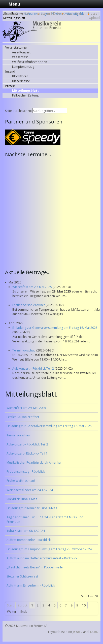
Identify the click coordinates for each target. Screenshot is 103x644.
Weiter (12, 612)
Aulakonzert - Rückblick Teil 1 (27, 453)
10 (84, 605)
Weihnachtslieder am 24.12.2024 (30, 490)
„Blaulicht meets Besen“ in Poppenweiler (35, 567)
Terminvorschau (24, 350)
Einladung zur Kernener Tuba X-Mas (32, 508)
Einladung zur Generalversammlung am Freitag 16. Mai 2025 (55, 328)
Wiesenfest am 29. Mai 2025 (32, 287)
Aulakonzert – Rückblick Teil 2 (33, 368)
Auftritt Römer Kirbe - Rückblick (29, 540)
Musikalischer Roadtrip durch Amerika (34, 462)
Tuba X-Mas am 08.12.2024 (26, 531)
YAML (94, 632)
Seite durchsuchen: (19, 111)
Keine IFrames (53, 213)
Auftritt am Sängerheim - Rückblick (31, 585)
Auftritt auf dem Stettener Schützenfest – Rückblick (42, 558)
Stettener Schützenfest (22, 576)
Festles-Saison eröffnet (29, 305)
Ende (24, 612)
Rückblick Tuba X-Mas (22, 499)
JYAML (78, 632)
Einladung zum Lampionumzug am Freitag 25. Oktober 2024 (49, 549)
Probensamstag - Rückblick (26, 472)
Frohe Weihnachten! (21, 481)
